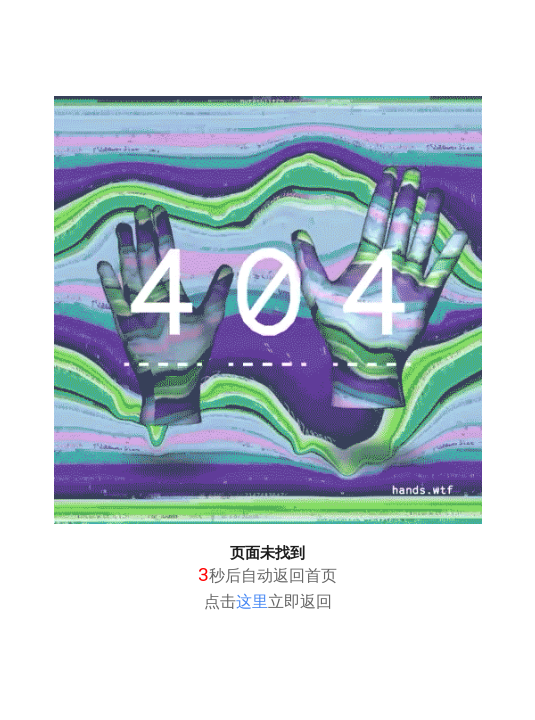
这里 (252, 601)
